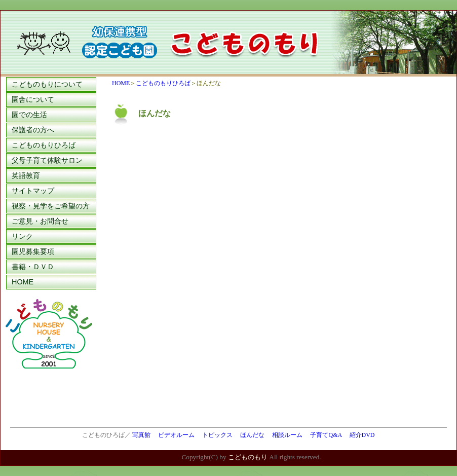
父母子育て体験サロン (47, 160)
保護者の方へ (33, 130)
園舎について (33, 99)
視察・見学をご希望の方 (51, 206)
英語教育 (26, 175)
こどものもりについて (47, 84)
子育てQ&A (326, 435)
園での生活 (29, 115)
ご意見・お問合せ (40, 221)
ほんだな (252, 435)
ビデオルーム (176, 435)
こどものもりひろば (44, 145)
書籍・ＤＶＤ (33, 267)
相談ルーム (287, 435)
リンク (22, 236)
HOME (23, 282)
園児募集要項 (33, 251)
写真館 (141, 435)
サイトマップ (33, 191)
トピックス (217, 435)
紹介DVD (362, 435)
